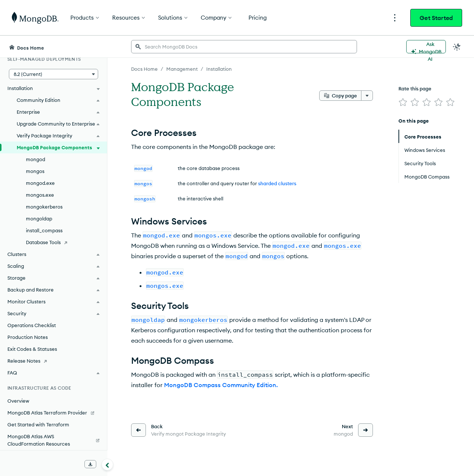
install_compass (44, 230)
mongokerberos (44, 207)
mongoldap (39, 219)
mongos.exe (40, 195)
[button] (54, 74)
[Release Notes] (54, 361)
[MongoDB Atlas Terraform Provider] (54, 413)
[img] (403, 102)
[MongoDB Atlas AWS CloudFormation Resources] (54, 440)
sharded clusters (277, 183)
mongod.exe (40, 183)
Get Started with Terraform (38, 425)
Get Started (436, 18)
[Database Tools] (54, 242)
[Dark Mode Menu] (457, 47)
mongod (36, 159)
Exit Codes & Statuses (32, 349)
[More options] (367, 96)
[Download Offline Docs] (90, 464)
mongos (35, 171)
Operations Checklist (32, 325)
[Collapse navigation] (107, 465)
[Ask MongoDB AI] (426, 47)
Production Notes (28, 337)
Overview (18, 401)
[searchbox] (244, 47)
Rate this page (415, 89)
